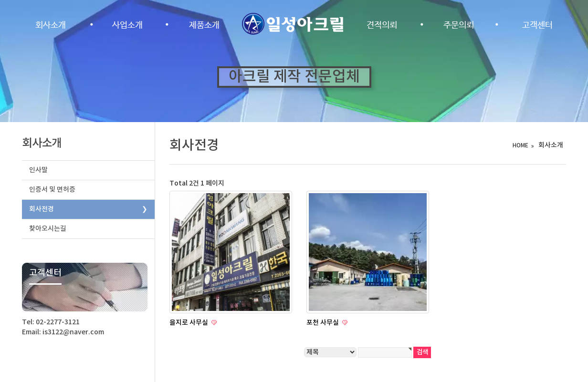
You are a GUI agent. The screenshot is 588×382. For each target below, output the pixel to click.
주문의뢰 (459, 25)
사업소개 (127, 25)
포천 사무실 (323, 323)
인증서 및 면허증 (52, 190)
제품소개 (204, 25)
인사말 (38, 170)
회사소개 (51, 25)
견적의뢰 (382, 25)
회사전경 (42, 209)
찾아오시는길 (48, 229)
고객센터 (537, 25)
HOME (520, 145)
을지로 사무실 (189, 323)
